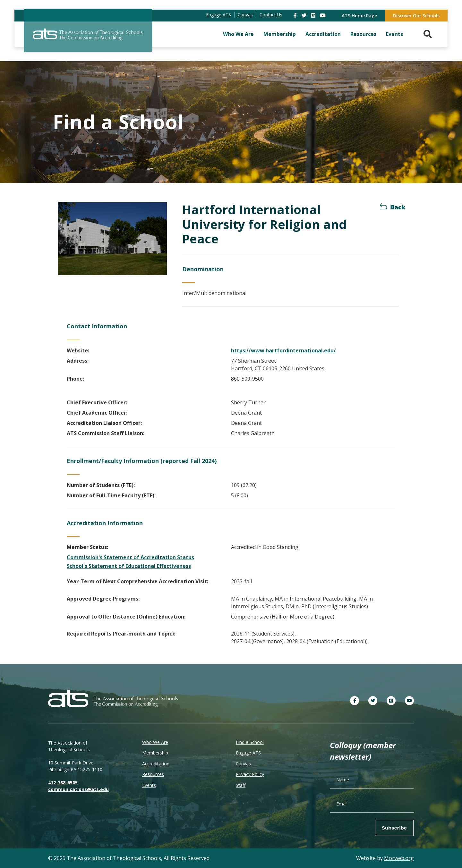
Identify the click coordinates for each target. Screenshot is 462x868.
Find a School (250, 742)
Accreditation (323, 34)
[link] (296, 15)
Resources (363, 34)
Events (394, 34)
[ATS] (88, 38)
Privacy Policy (250, 774)
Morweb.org (399, 858)
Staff (241, 785)
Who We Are (238, 34)
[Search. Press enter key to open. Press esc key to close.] (428, 34)
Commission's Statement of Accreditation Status (130, 557)
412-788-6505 (63, 783)
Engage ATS (248, 753)
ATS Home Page (359, 16)
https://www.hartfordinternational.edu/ (283, 350)
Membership (280, 34)
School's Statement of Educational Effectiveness (129, 566)
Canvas (243, 764)
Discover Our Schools (416, 16)
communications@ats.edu (78, 789)
